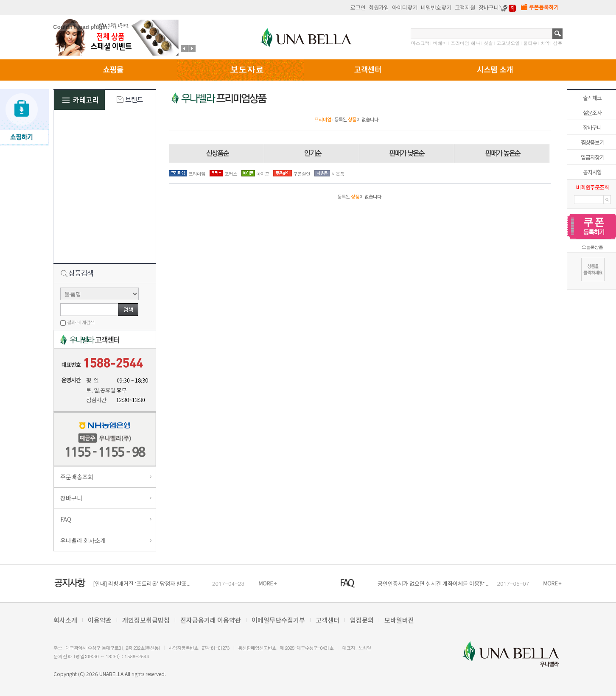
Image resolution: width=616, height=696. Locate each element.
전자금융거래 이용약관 (211, 620)
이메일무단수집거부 (278, 620)
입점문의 (362, 620)
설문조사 (592, 113)
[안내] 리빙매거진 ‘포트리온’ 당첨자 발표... (142, 583)
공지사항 (592, 172)
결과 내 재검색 (81, 322)
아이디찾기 (405, 7)
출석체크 (592, 98)
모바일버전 (399, 620)
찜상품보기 (592, 142)
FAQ (66, 519)
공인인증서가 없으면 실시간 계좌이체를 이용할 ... (434, 583)
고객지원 (465, 7)
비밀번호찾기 (436, 7)
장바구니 (592, 127)
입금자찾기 (592, 157)
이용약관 (100, 620)
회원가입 (379, 7)
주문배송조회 (77, 477)
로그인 (358, 7)
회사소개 (65, 620)
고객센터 (328, 620)
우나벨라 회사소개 (83, 540)
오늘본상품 (592, 247)
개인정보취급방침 (146, 620)
